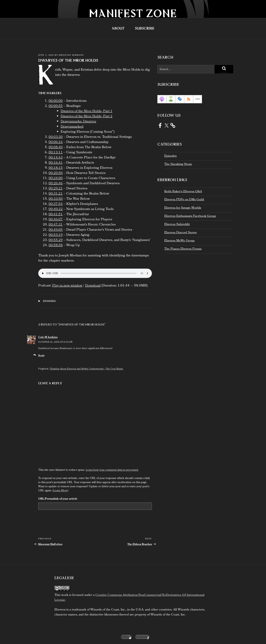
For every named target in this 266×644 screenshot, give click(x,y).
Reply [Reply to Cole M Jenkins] (41, 356)
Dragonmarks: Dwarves (78, 122)
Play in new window (67, 286)
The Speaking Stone (178, 164)
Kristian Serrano (71, 55)
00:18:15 (56, 168)
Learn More (60, 491)
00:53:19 (56, 235)
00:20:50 (56, 173)
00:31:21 (56, 194)
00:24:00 (56, 178)
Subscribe (145, 28)
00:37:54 (56, 204)
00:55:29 (56, 240)
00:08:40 (56, 147)
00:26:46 (56, 184)
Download (93, 286)
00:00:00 (56, 101)
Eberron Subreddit (177, 225)
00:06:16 (56, 142)
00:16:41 (56, 163)
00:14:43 (56, 158)
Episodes (50, 301)
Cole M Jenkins (48, 337)
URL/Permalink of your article (58, 499)
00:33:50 (56, 199)
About (118, 28)
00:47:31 (56, 225)
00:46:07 (56, 220)
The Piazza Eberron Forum (183, 249)
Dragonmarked (72, 127)
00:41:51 (56, 214)
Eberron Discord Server (181, 233)
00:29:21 (56, 189)
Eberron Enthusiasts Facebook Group (190, 216)
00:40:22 (56, 209)
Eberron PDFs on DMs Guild (184, 200)
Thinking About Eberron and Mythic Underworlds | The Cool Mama (86, 369)
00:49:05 (56, 230)
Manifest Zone (133, 13)
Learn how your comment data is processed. (112, 470)
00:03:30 (56, 137)
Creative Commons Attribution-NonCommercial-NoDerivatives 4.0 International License (129, 598)
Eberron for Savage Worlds (183, 208)
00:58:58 (56, 245)
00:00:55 (56, 106)
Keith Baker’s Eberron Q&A (183, 192)
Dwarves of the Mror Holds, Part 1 (86, 111)
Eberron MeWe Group (179, 241)
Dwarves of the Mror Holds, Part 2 (86, 117)
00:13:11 (56, 153)
